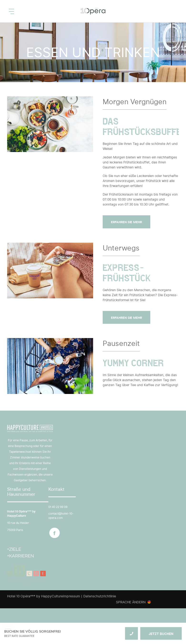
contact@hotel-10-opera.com (61, 516)
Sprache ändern (131, 602)
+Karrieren (21, 556)
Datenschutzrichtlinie (100, 596)
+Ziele (14, 549)
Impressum (71, 596)
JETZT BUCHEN (161, 634)
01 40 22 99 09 (58, 507)
